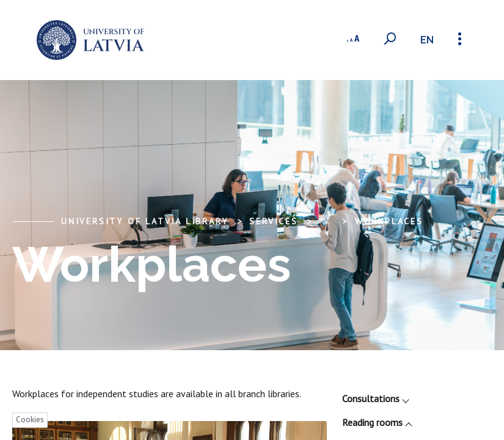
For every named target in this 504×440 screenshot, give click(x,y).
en (427, 40)
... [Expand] (327, 221)
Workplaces (389, 221)
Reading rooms (377, 422)
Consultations (375, 398)
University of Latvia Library (144, 221)
